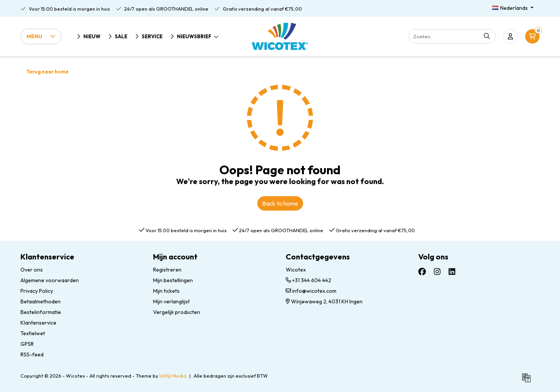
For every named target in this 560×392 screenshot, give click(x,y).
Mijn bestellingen (173, 280)
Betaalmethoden (41, 301)
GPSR (27, 344)
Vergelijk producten (177, 312)
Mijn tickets (166, 291)
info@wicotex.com (311, 291)
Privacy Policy (37, 291)
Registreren (167, 270)
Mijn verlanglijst (171, 301)
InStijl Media (173, 376)
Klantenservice (38, 323)
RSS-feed (32, 355)
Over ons (32, 270)
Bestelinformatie (41, 312)
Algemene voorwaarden (50, 280)
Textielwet (33, 333)
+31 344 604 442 (308, 280)
